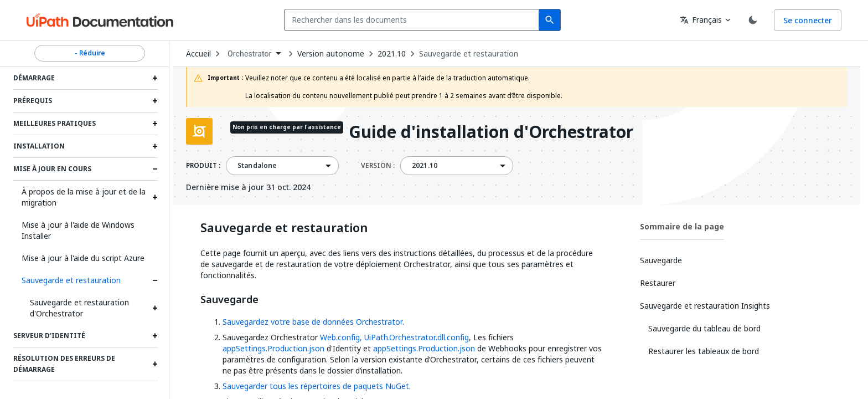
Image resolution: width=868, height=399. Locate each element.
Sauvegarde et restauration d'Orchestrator (79, 308)
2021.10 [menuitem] (425, 166)
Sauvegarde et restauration (71, 280)
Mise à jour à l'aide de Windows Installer (78, 230)
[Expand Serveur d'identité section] (155, 336)
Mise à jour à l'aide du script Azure (83, 258)
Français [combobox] (701, 20)
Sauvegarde (229, 300)
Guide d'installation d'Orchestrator (491, 133)
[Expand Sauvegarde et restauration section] (155, 280)
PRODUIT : (203, 166)
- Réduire (90, 53)
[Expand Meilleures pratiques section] (155, 124)
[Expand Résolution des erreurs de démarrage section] (155, 364)
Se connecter (808, 20)
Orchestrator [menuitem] (250, 54)
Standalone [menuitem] (257, 166)
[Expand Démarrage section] (155, 78)
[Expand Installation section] (155, 146)
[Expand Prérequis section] (155, 101)
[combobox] (414, 20)
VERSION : (378, 166)
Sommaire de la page (682, 226)
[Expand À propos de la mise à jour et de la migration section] (155, 197)
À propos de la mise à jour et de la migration (84, 197)
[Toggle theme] (753, 20)
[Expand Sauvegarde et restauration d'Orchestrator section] (155, 308)
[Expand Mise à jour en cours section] (155, 169)
